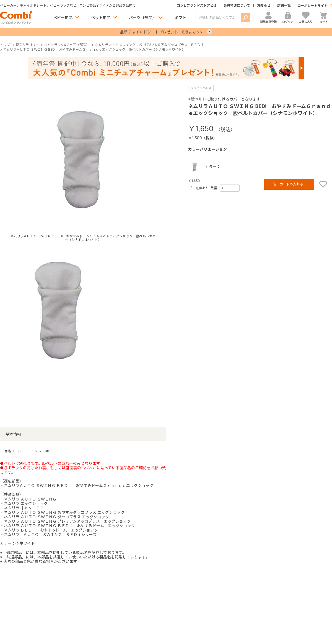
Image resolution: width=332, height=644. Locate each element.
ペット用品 (101, 18)
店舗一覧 (284, 6)
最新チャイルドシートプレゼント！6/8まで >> (161, 32)
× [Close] (209, 32)
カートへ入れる (291, 184)
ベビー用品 (63, 18)
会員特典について (237, 6)
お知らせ (264, 6)
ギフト (180, 18)
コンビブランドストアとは (197, 6)
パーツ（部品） (142, 18)
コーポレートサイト (312, 6)
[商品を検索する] (218, 18)
